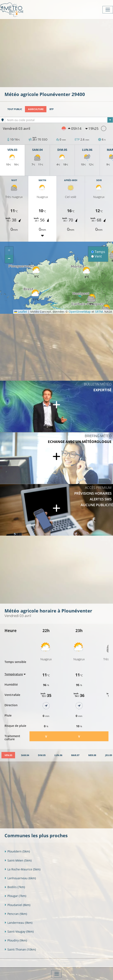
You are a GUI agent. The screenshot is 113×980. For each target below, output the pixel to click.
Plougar (15, 896)
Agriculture (36, 109)
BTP (52, 109)
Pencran (16, 914)
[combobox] (59, 120)
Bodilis (15, 887)
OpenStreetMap (80, 312)
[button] (36, 295)
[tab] (8, 755)
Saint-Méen (18, 860)
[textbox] (59, 120)
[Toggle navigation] (108, 10)
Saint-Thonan (20, 949)
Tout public (15, 109)
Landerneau (18, 923)
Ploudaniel (17, 905)
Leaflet (21, 312)
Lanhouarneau (20, 878)
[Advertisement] (59, 53)
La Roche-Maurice (22, 869)
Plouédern (17, 851)
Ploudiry (16, 940)
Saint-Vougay (19, 931)
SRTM (99, 312)
